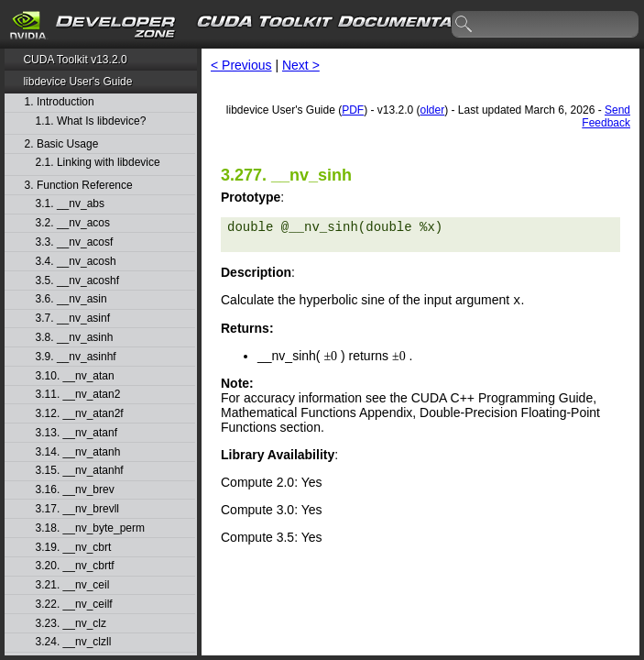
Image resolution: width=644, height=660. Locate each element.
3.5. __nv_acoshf (77, 281)
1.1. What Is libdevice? (91, 121)
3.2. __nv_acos (73, 223)
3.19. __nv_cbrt (74, 548)
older (433, 110)
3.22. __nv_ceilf (74, 605)
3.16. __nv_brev (75, 490)
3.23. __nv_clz (71, 624)
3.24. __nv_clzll (74, 642)
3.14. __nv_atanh (78, 452)
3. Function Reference (79, 186)
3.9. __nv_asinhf (76, 357)
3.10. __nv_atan (75, 376)
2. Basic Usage (62, 144)
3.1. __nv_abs (70, 204)
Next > (301, 65)
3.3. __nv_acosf (75, 242)
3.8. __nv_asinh (75, 338)
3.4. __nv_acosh (76, 262)
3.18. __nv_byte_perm (90, 528)
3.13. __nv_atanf (76, 433)
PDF (353, 110)
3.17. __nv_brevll (77, 509)
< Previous (241, 65)
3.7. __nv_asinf (73, 319)
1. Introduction (60, 102)
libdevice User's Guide (77, 82)
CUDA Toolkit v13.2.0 (75, 60)
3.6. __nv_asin (71, 299)
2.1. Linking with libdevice (98, 163)
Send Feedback (606, 116)
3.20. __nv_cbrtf (75, 566)
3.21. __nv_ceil (73, 585)
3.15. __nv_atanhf (80, 471)
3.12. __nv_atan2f (80, 414)
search (464, 25)
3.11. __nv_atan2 (78, 395)
